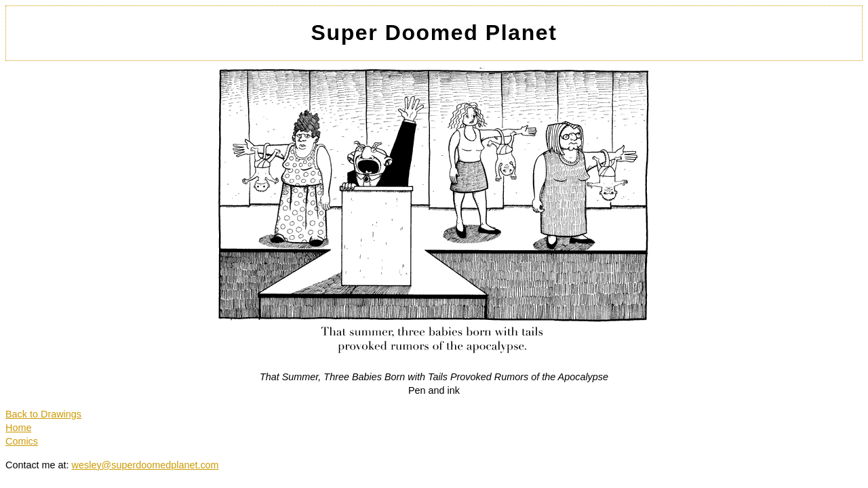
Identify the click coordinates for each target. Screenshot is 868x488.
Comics (22, 441)
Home (18, 428)
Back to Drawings (43, 414)
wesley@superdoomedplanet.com (145, 465)
